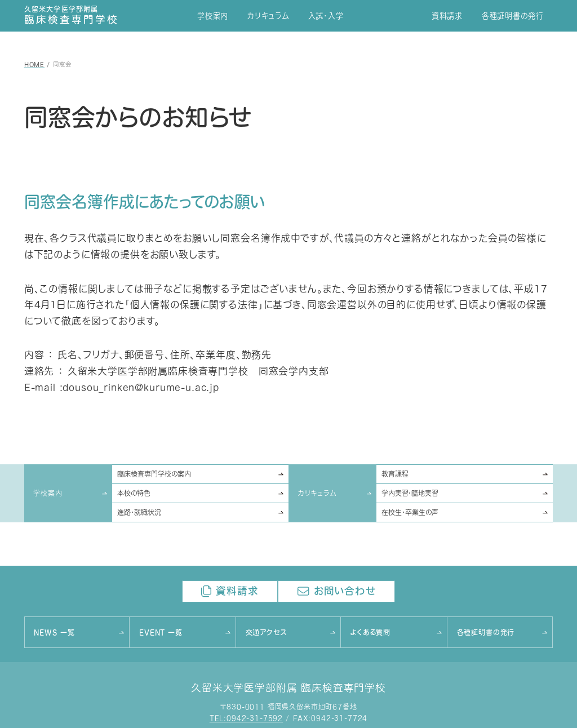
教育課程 (395, 474)
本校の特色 (134, 493)
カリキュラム (268, 16)
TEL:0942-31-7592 (246, 719)
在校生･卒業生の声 (410, 512)
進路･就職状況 (139, 512)
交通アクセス (266, 632)
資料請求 (447, 16)
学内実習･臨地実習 (410, 493)
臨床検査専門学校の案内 (154, 474)
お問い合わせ (337, 591)
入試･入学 (326, 16)
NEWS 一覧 (54, 632)
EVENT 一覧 (161, 632)
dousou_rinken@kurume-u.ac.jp (141, 387)
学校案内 (213, 16)
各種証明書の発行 (513, 16)
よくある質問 (370, 632)
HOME (34, 64)
